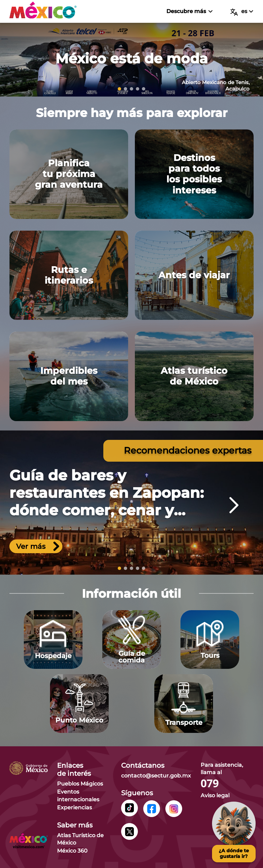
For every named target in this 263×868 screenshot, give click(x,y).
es (242, 12)
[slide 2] (125, 89)
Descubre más (189, 11)
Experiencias (74, 807)
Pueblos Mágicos (80, 784)
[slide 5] (144, 89)
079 (210, 784)
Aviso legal (215, 795)
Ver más (38, 546)
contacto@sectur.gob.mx (156, 776)
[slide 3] (131, 89)
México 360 (72, 851)
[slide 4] (138, 89)
